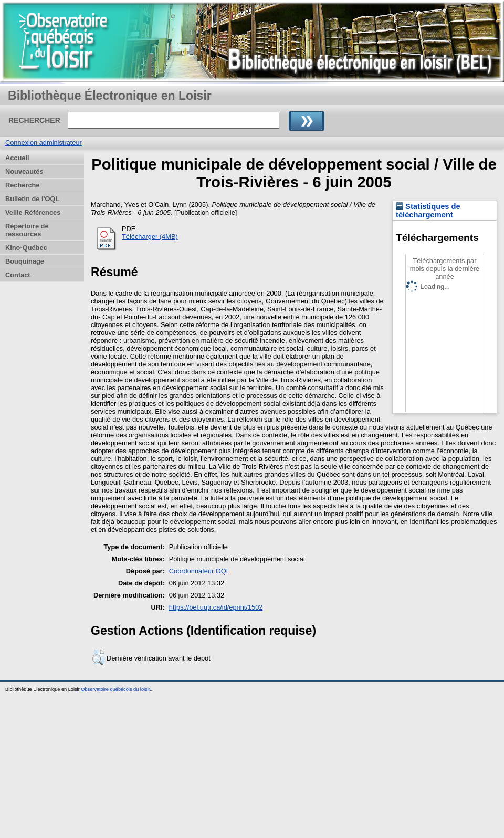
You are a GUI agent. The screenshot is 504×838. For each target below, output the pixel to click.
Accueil (17, 158)
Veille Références (33, 212)
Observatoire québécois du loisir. (116, 689)
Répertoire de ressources (27, 230)
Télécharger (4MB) (150, 237)
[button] (98, 657)
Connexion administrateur (44, 143)
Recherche (22, 185)
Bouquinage (25, 261)
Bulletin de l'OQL (32, 199)
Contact (18, 275)
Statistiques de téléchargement (428, 211)
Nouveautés (24, 171)
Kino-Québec (26, 248)
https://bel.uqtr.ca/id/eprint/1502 (216, 607)
